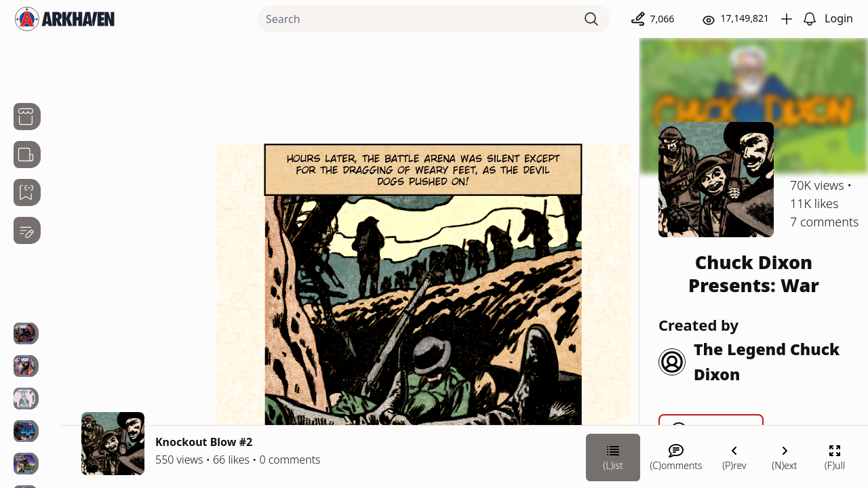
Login (839, 18)
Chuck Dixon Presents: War (754, 273)
